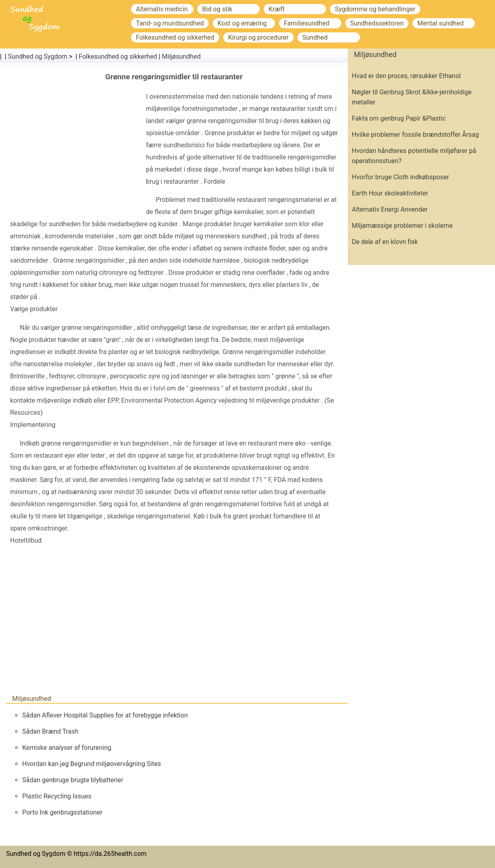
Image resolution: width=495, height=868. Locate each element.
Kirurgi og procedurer (258, 37)
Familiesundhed (307, 23)
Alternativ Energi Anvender (390, 209)
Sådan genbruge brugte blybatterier (73, 780)
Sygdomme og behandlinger (375, 9)
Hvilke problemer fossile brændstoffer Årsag (415, 135)
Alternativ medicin (162, 9)
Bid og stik (217, 9)
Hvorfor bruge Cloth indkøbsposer (400, 177)
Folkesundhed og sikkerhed (175, 37)
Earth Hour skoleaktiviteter (390, 193)
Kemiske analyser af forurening (67, 748)
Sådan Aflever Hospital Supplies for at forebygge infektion (105, 715)
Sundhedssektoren (377, 23)
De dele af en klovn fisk (385, 242)
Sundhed (315, 37)
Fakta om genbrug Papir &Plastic (399, 118)
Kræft (277, 9)
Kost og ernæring (242, 23)
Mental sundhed (440, 23)
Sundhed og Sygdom (38, 56)
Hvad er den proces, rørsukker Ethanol (406, 76)
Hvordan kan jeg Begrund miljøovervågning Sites (92, 764)
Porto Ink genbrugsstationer (62, 812)
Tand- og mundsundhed (170, 23)
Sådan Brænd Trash (50, 731)
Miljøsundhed (181, 56)
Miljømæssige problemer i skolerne (402, 226)
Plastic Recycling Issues (57, 796)
